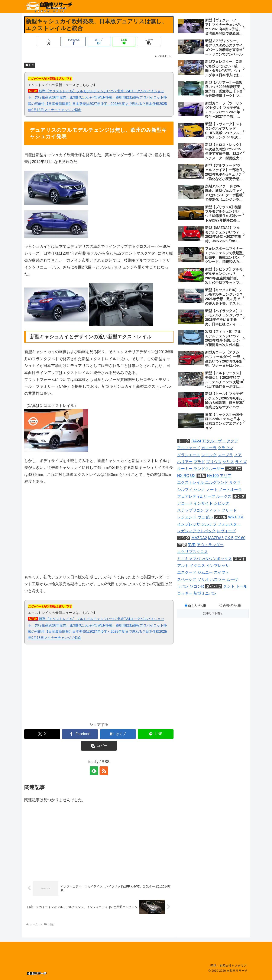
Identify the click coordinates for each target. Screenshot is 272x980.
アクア (232, 441)
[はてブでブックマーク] (99, 42)
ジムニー (205, 572)
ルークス (224, 496)
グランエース (189, 455)
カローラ (209, 448)
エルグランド (217, 483)
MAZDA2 (199, 538)
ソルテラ (209, 524)
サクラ (235, 483)
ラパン (183, 586)
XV (241, 517)
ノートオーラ (230, 490)
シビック (221, 503)
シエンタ (209, 455)
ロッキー (185, 593)
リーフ (209, 496)
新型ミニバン (205, 593)
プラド (199, 462)
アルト (183, 566)
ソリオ (203, 579)
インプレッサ (189, 524)
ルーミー (185, 469)
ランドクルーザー (209, 469)
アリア (226, 476)
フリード (229, 510)
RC (186, 476)
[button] (149, 42)
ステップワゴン (191, 510)
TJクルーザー (214, 441)
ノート (212, 490)
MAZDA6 (216, 538)
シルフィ (185, 490)
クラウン (225, 448)
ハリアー (185, 462)
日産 (30, 65)
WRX (233, 517)
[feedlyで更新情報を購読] (94, 771)
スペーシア (187, 579)
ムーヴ (232, 579)
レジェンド (187, 517)
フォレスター (229, 524)
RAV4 (196, 441)
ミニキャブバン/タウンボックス (205, 559)
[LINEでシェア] (124, 42)
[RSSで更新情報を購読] (104, 771)
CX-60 (240, 538)
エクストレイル (191, 483)
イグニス (197, 566)
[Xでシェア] (49, 42)
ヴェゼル (205, 517)
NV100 (213, 476)
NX (180, 476)
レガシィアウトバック (196, 531)
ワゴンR (197, 586)
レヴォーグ (226, 531)
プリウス (214, 462)
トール (242, 586)
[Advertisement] (62, 686)
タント (229, 586)
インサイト (203, 503)
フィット (213, 510)
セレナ (199, 490)
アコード (185, 503)
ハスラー (218, 579)
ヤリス (228, 462)
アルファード (189, 448)
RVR (192, 545)
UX (193, 476)
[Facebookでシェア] (74, 42)
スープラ (225, 455)
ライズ (241, 462)
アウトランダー (210, 545)
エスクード (187, 572)
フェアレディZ (190, 496)
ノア (238, 455)
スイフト (221, 572)
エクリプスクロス (192, 552)
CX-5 (229, 538)
